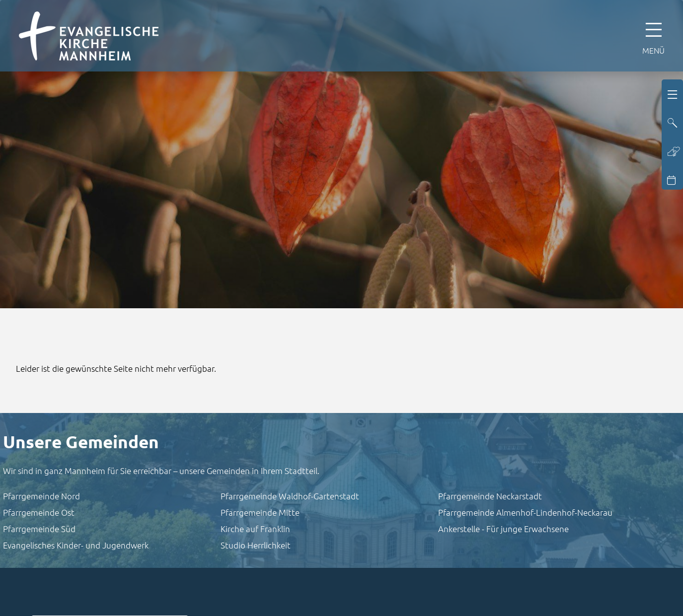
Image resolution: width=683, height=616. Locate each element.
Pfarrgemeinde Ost (39, 512)
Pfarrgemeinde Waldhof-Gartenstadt (290, 496)
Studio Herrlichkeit (256, 545)
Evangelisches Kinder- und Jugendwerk (76, 545)
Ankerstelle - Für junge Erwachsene (503, 529)
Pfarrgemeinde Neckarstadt (490, 496)
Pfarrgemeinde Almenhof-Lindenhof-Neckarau (525, 512)
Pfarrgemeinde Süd (39, 529)
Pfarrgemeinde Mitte (260, 512)
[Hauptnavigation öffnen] (653, 36)
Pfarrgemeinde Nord (41, 496)
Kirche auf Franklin (255, 529)
